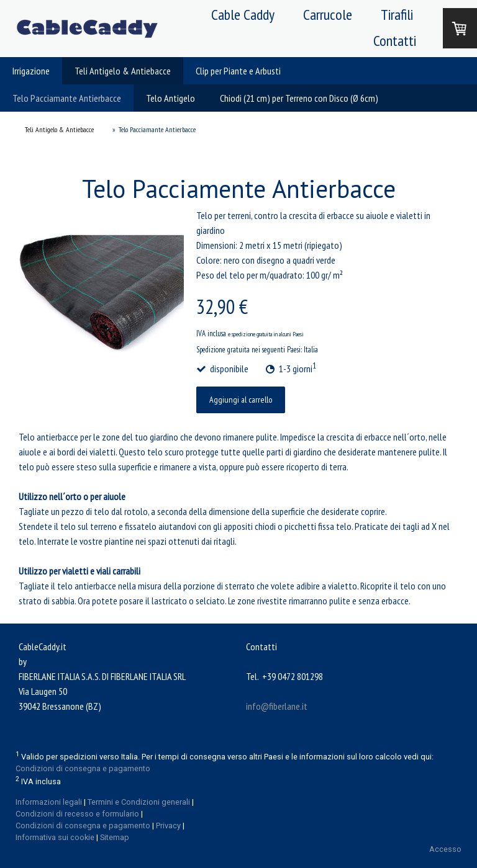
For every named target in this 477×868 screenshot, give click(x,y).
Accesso (445, 849)
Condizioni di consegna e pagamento (83, 768)
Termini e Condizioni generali (139, 802)
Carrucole (328, 15)
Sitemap (115, 837)
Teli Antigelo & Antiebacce (123, 71)
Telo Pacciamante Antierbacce (67, 98)
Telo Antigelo (170, 98)
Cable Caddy (243, 15)
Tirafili (397, 15)
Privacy (168, 825)
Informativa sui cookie (55, 837)
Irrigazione (31, 71)
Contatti (395, 41)
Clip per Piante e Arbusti (238, 71)
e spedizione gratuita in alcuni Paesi (266, 334)
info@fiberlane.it (277, 706)
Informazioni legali (49, 802)
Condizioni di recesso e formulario (77, 814)
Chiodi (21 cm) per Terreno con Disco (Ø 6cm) (299, 98)
